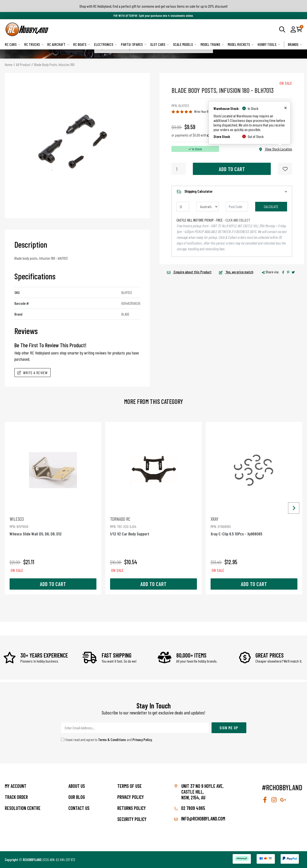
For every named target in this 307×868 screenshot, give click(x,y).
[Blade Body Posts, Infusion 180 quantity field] (179, 169)
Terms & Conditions (112, 739)
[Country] (207, 207)
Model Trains (212, 44)
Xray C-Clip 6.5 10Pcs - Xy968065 (254, 526)
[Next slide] (294, 508)
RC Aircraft (58, 44)
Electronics (106, 44)
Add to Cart (232, 169)
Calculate (271, 207)
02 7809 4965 (190, 808)
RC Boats (82, 44)
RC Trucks (34, 44)
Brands (295, 44)
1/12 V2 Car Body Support (153, 526)
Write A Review (32, 373)
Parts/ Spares (134, 44)
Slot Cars (160, 44)
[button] (293, 29)
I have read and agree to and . (107, 739)
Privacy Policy (142, 739)
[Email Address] (135, 728)
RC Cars (13, 44)
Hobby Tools (269, 44)
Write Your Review (205, 111)
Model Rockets (241, 44)
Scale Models (185, 44)
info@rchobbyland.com (200, 819)
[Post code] (237, 207)
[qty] (183, 207)
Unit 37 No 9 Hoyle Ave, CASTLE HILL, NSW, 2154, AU (202, 792)
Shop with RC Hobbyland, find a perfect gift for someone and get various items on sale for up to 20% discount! (154, 6)
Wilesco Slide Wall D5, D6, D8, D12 (53, 526)
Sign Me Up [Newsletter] (229, 728)
